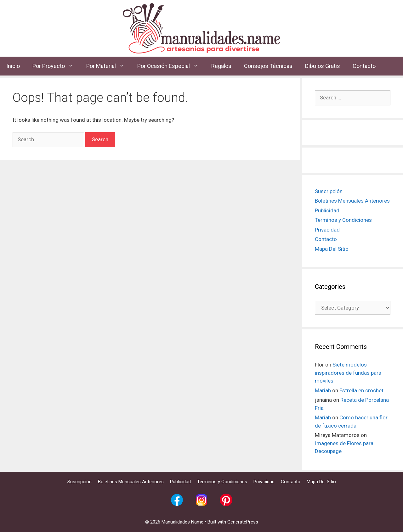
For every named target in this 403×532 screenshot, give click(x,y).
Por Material (109, 66)
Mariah (323, 390)
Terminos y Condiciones (343, 220)
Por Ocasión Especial (171, 66)
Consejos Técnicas (268, 66)
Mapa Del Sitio (332, 249)
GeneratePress (243, 522)
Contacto (364, 66)
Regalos (221, 66)
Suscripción (329, 191)
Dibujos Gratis (323, 66)
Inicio (13, 66)
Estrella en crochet (361, 390)
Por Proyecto (56, 66)
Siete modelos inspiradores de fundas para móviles (348, 373)
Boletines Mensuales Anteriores (352, 201)
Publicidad (327, 210)
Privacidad (327, 230)
